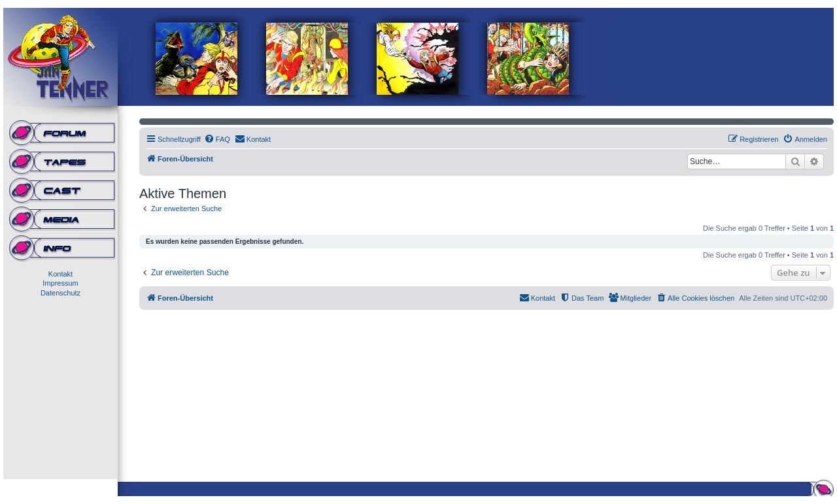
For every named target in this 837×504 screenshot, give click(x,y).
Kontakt (60, 274)
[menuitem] (217, 139)
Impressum (60, 283)
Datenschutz (60, 293)
